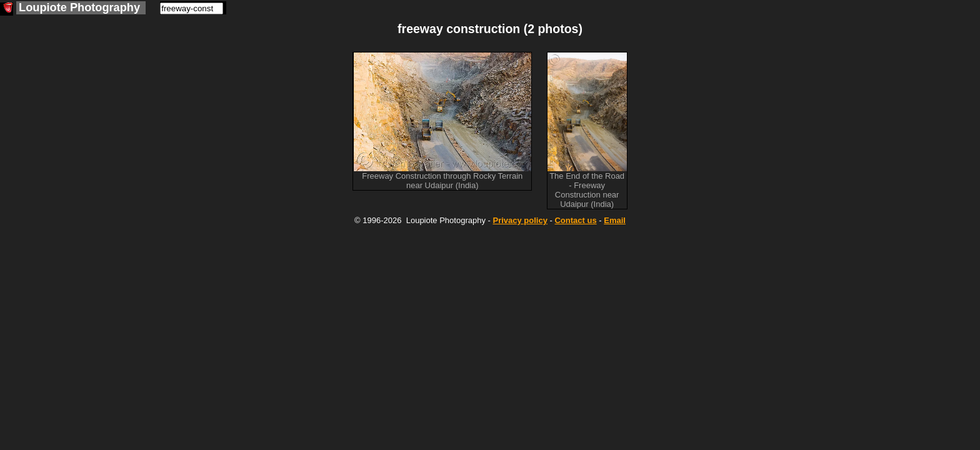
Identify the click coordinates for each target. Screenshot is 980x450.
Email (615, 220)
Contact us (575, 220)
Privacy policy (520, 220)
